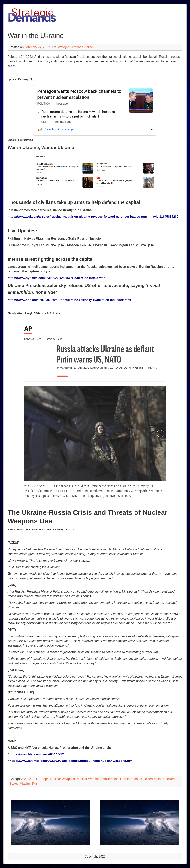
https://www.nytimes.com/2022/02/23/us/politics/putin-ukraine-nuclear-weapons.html (72, 761)
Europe (44, 779)
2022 (27, 779)
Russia (125, 779)
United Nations (154, 779)
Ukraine (137, 779)
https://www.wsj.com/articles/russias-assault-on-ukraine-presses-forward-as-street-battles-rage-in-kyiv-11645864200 (93, 217)
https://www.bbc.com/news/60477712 (37, 754)
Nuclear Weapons (63, 779)
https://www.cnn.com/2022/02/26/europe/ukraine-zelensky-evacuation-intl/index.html (69, 300)
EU (35, 779)
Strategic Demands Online (75, 47)
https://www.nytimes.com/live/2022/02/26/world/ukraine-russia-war (56, 278)
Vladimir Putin (30, 784)
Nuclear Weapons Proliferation (98, 779)
